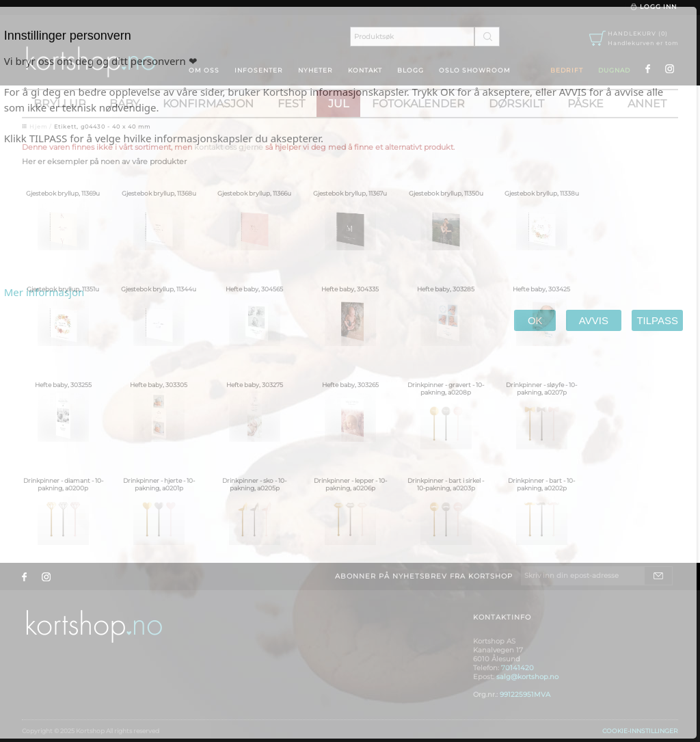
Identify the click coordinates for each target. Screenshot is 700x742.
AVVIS (594, 320)
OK (535, 320)
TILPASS (657, 320)
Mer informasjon (44, 292)
